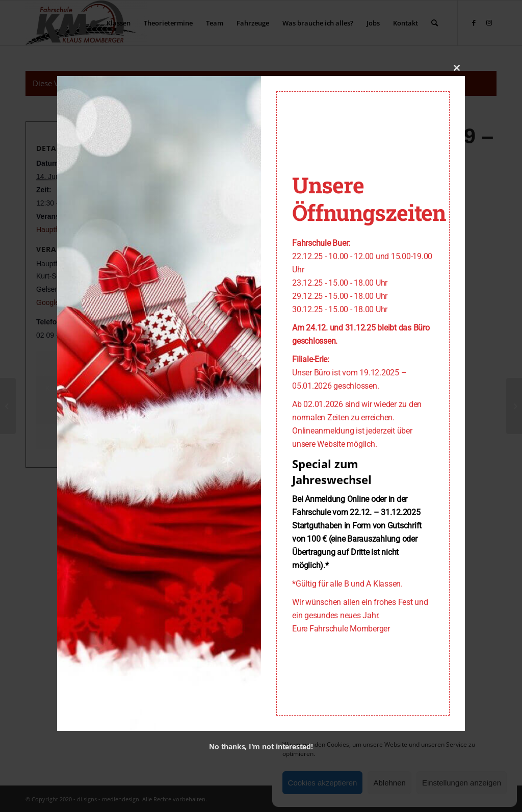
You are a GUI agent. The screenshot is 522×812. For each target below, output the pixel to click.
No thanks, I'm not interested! (261, 746)
